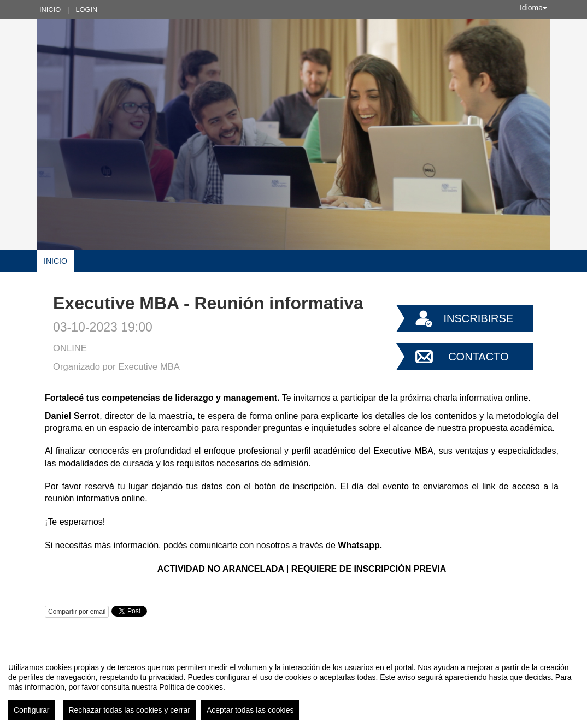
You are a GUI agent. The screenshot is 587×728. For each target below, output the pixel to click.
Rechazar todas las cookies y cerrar (129, 710)
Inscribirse (478, 318)
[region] (293, 687)
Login (86, 10)
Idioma (533, 8)
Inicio (50, 10)
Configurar (31, 710)
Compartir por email (77, 612)
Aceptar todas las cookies (250, 710)
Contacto (478, 357)
